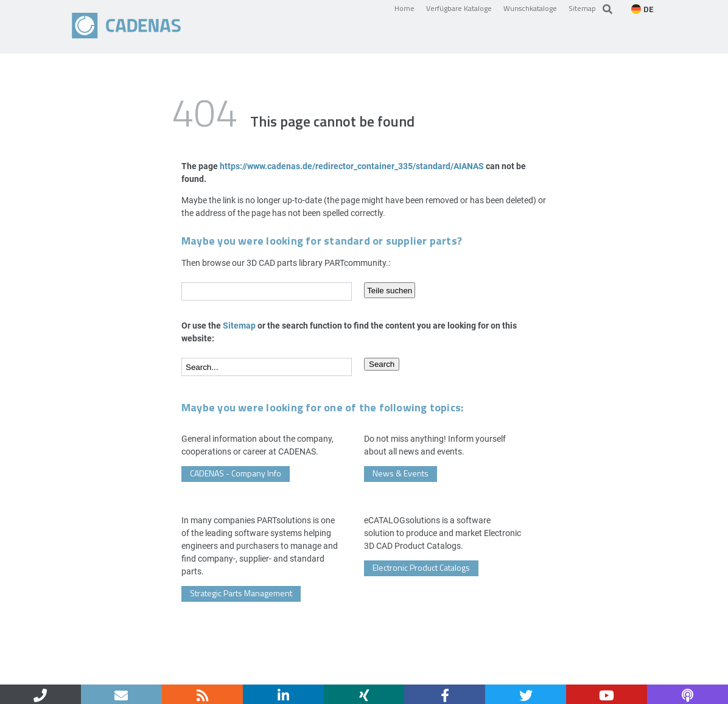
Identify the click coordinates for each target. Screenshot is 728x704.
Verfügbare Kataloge (459, 8)
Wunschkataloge (530, 8)
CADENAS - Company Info (236, 473)
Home (404, 8)
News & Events (401, 473)
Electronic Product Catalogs (421, 567)
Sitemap (582, 8)
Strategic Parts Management (241, 593)
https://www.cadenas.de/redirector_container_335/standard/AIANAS (352, 166)
